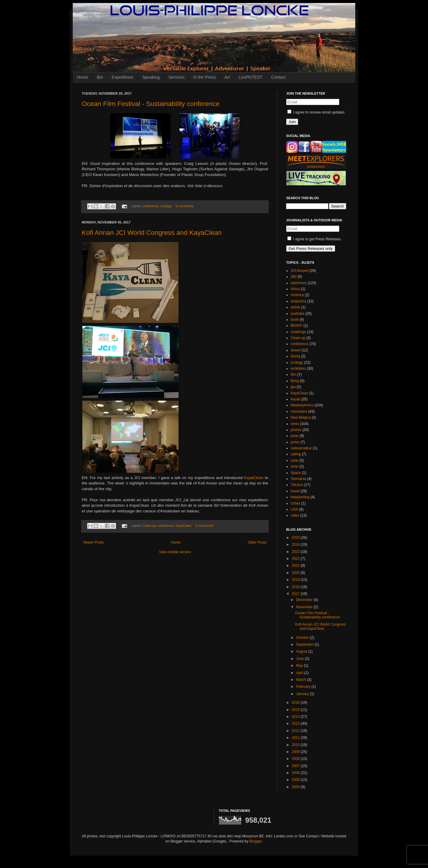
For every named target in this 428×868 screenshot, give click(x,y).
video (295, 515)
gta (293, 387)
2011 (296, 738)
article (295, 307)
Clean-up (149, 526)
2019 (296, 580)
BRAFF (297, 326)
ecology (166, 206)
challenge (298, 332)
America (297, 295)
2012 (296, 731)
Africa (295, 289)
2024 (296, 545)
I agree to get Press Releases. (315, 239)
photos (296, 430)
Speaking (151, 77)
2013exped (300, 271)
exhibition (298, 369)
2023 (296, 552)
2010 (296, 745)
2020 (296, 573)
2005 (296, 780)
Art (227, 77)
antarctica (298, 301)
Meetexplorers (302, 405)
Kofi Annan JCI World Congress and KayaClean (152, 233)
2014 (296, 717)
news (295, 424)
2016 (296, 703)
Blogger (256, 841)
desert (296, 350)
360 (294, 277)
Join (292, 122)
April (300, 673)
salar (295, 460)
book (295, 320)
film (293, 375)
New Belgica (301, 417)
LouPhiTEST (251, 77)
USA (294, 509)
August (302, 651)
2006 (296, 773)
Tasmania (298, 479)
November (305, 607)
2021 (296, 566)
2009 (296, 752)
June (300, 659)
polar (295, 436)
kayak (295, 399)
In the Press (205, 77)
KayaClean (254, 478)
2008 (296, 759)
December (305, 600)
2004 (296, 787)
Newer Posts (93, 542)
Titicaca (297, 485)
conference (151, 206)
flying (295, 381)
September (305, 645)
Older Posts (257, 542)
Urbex (295, 503)
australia (297, 314)
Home (83, 77)
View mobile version (175, 552)
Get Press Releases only (311, 249)
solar (295, 466)
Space (296, 473)
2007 (296, 766)
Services (176, 77)
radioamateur (301, 448)
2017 (296, 594)
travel (295, 491)
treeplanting (300, 497)
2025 (296, 538)
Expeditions (123, 77)
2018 (296, 587)
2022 (296, 559)
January (303, 694)
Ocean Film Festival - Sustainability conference (151, 104)
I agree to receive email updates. (316, 112)
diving (295, 356)
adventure (299, 283)
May (300, 666)
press (295, 442)
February (304, 687)
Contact (278, 77)
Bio (100, 77)
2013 (296, 724)
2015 (296, 710)
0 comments (185, 206)
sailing (296, 454)
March (302, 680)
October (303, 638)
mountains (299, 411)
